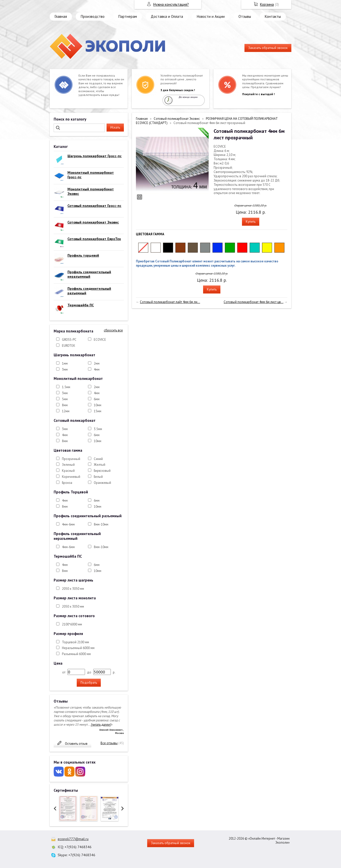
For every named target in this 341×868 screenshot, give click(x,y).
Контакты (273, 16)
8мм (65, 405)
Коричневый (71, 477)
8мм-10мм (101, 524)
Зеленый (68, 465)
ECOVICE (100, 340)
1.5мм (66, 387)
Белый (98, 477)
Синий (98, 459)
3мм (65, 369)
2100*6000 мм (72, 624)
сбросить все (113, 330)
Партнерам (128, 16)
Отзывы (245, 16)
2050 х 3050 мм (73, 589)
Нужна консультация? (171, 4)
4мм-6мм (68, 524)
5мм (65, 399)
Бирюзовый (102, 471)
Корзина (267, 4)
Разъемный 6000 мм (76, 654)
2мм (97, 363)
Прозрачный (71, 459)
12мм (66, 411)
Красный (68, 471)
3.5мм (98, 429)
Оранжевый (102, 483)
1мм (65, 363)
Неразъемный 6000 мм (78, 648)
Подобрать (89, 683)
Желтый (100, 465)
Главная (61, 16)
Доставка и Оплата (167, 16)
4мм (97, 369)
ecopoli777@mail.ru (73, 839)
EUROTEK (69, 346)
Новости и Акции (211, 16)
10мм (98, 405)
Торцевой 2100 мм (75, 642)
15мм (98, 411)
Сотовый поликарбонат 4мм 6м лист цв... (253, 302)
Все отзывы (109, 743)
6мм (97, 399)
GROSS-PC (69, 340)
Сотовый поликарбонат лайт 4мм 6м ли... (170, 302)
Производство (93, 16)
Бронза (67, 483)
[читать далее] (101, 725)
